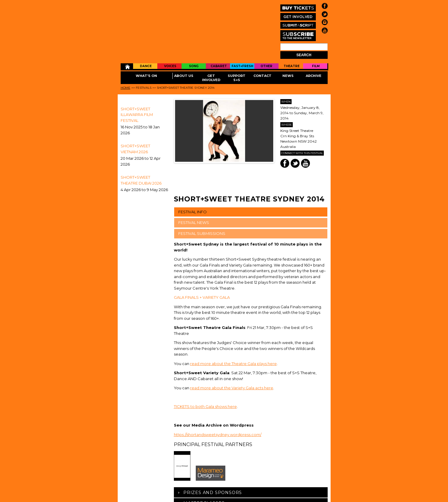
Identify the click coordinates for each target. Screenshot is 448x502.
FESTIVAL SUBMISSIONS (202, 233)
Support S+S (237, 78)
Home (127, 67)
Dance (146, 66)
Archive (314, 76)
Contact (262, 76)
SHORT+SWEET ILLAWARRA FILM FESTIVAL (137, 115)
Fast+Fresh (242, 66)
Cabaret (219, 66)
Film (316, 66)
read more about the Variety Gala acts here (232, 388)
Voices (170, 66)
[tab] (251, 492)
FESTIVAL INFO (193, 212)
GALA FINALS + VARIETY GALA (202, 297)
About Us (184, 76)
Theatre (292, 66)
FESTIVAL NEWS (194, 222)
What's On (146, 76)
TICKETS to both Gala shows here (205, 406)
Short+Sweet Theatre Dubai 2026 (141, 180)
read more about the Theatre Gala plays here (233, 364)
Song (194, 66)
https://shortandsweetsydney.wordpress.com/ (218, 435)
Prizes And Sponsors (213, 493)
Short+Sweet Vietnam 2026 (135, 149)
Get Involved (211, 78)
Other (266, 66)
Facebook (285, 163)
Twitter (295, 163)
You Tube (305, 163)
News (288, 76)
